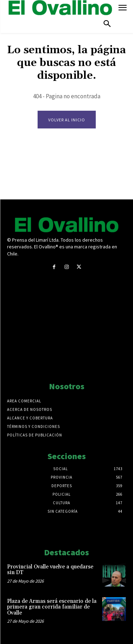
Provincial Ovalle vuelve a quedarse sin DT (50, 570)
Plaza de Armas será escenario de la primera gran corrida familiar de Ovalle (52, 607)
